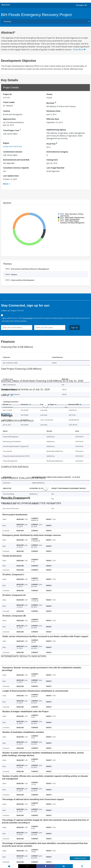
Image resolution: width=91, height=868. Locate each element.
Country (7, 111)
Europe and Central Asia (13, 146)
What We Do (6, 5)
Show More (79, 50)
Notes (6, 184)
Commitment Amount (13, 152)
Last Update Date (11, 176)
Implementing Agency (56, 130)
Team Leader (9, 102)
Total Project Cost (12, 130)
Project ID (7, 94)
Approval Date (9, 119)
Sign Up (74, 327)
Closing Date (52, 160)
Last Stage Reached (55, 168)
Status (49, 94)
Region (6, 143)
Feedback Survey (80, 858)
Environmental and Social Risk (16, 160)
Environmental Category (57, 152)
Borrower (51, 103)
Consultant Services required (16, 168)
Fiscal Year (52, 143)
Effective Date (53, 119)
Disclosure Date (53, 111)
